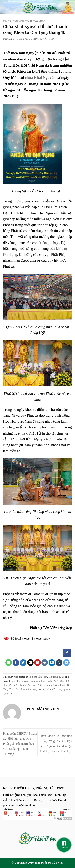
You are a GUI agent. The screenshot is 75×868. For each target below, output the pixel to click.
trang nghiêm (64, 689)
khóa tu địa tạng (49, 681)
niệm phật (64, 681)
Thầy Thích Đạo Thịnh (15, 689)
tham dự (65, 685)
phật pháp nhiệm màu (25, 685)
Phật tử (41, 685)
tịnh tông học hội (37, 689)
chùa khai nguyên (19, 681)
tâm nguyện (53, 685)
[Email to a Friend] (30, 663)
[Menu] (5, 7)
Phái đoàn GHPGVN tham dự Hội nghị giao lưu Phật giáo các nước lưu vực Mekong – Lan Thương (20, 744)
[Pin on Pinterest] (37, 663)
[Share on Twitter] (23, 663)
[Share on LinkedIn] (52, 663)
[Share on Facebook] (16, 663)
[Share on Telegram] (66, 663)
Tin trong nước (35, 21)
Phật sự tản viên (44, 39)
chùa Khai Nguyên (40, 78)
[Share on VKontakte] (45, 663)
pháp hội (8, 685)
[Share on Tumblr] (59, 663)
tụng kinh (8, 693)
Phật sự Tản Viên (13, 21)
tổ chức (52, 689)
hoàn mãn (35, 681)
